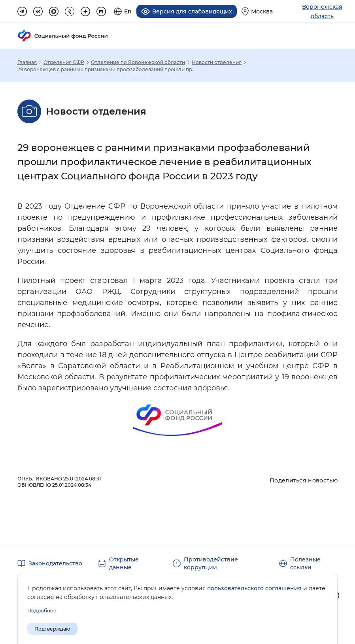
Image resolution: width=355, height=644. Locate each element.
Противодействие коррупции (211, 563)
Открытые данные (124, 563)
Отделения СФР (64, 62)
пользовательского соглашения (254, 588)
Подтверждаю (52, 629)
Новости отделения (217, 62)
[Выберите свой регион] (257, 11)
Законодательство (55, 563)
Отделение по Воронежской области (138, 62)
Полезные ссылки (305, 563)
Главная (27, 62)
